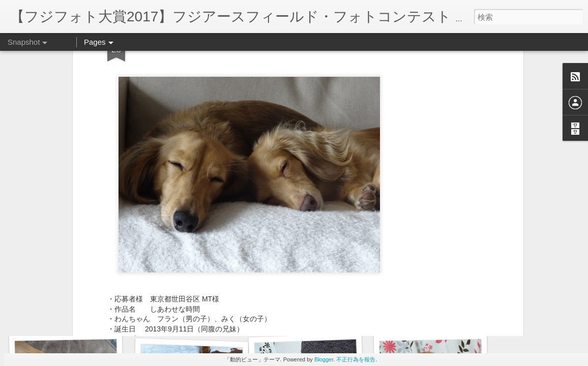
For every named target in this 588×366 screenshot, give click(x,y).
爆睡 (315, 318)
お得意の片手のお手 (186, 313)
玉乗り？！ (65, 319)
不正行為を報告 (356, 359)
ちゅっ (434, 314)
